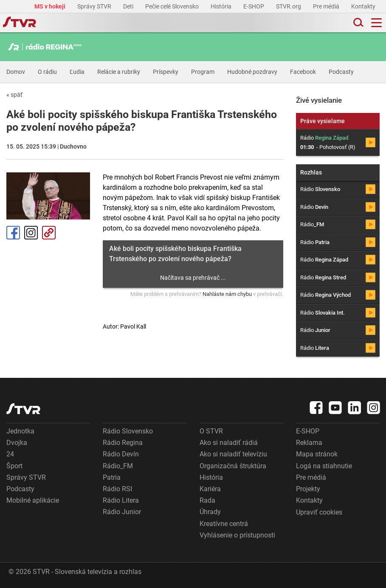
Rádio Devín (121, 454)
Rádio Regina (123, 443)
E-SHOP (254, 6)
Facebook (303, 72)
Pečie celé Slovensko (173, 6)
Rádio (320, 189)
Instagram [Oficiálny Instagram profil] (31, 233)
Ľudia (77, 72)
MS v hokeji (51, 6)
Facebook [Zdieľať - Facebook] (13, 233)
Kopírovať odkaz (49, 233)
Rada (207, 500)
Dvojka (17, 443)
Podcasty (341, 72)
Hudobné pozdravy (252, 72)
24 (10, 454)
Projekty (308, 489)
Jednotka (20, 431)
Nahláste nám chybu (227, 294)
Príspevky (166, 72)
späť (14, 95)
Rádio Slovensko (128, 431)
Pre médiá (327, 6)
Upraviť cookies (319, 512)
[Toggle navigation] (376, 23)
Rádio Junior (122, 512)
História (222, 6)
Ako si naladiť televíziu (233, 454)
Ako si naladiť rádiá (229, 443)
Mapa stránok (317, 454)
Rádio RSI (117, 489)
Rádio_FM (118, 466)
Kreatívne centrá (224, 524)
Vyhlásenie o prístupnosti (237, 535)
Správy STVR (95, 6)
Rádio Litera (121, 500)
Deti (129, 6)
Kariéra (210, 489)
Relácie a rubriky (119, 72)
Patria (112, 477)
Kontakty (363, 6)
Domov (16, 72)
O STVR (211, 431)
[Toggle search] (358, 23)
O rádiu (47, 72)
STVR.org (289, 6)
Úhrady (210, 512)
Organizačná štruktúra (233, 466)
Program (203, 72)
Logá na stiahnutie (324, 466)
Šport (14, 466)
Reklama (309, 443)
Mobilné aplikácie (33, 500)
